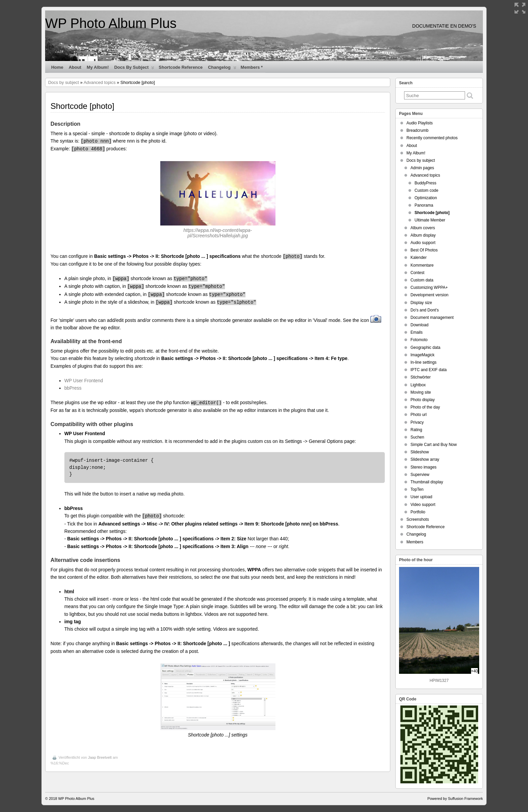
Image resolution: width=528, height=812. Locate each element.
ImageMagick (422, 355)
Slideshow (420, 452)
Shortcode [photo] (432, 213)
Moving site (421, 392)
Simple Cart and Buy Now (434, 445)
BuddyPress (425, 183)
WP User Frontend (84, 381)
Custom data (422, 280)
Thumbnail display (427, 482)
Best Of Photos (424, 250)
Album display (423, 235)
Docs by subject (134, 69)
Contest (417, 273)
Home (57, 67)
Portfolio (418, 512)
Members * (252, 67)
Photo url (419, 415)
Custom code (426, 190)
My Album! (98, 67)
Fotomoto (419, 340)
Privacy (417, 422)
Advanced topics (100, 82)
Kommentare (422, 265)
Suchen (417, 437)
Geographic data (425, 348)
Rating (416, 430)
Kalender (419, 258)
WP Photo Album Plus (111, 23)
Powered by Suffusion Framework (455, 799)
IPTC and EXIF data (428, 370)
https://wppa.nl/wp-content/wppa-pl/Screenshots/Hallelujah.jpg (218, 233)
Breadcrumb (417, 130)
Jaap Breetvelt (100, 757)
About (75, 67)
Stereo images (423, 467)
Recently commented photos (432, 138)
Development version (430, 295)
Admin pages (422, 168)
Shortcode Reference (180, 67)
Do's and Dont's (425, 310)
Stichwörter (421, 377)
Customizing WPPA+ (429, 288)
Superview (420, 475)
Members (415, 542)
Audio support (423, 243)
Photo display (423, 400)
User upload (421, 497)
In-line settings (423, 362)
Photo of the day (425, 407)
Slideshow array (425, 459)
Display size (421, 303)
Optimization (426, 198)
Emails (417, 332)
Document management (432, 318)
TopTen (417, 489)
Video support (423, 505)
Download (419, 325)
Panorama (424, 205)
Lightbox (418, 385)
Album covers (423, 228)
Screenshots (418, 519)
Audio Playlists (420, 123)
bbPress (73, 388)
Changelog (222, 69)
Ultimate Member (430, 220)
